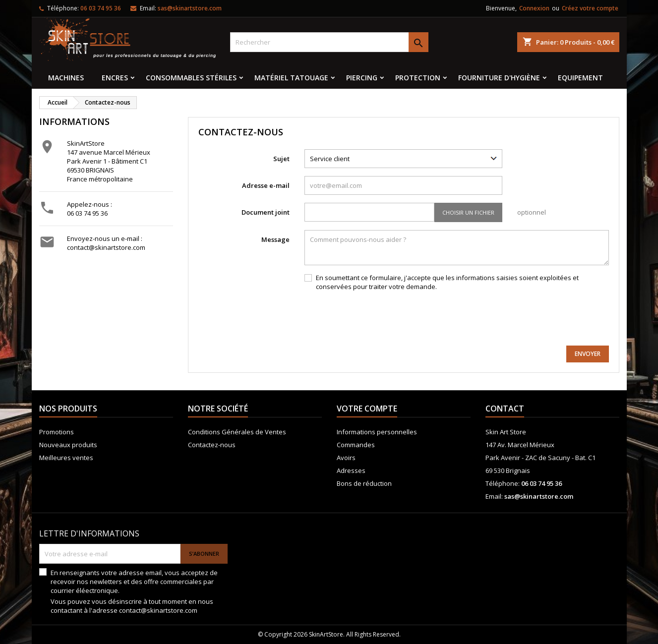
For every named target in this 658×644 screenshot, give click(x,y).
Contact (505, 409)
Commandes (356, 445)
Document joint (266, 212)
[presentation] (534, 318)
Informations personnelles (377, 432)
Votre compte (367, 409)
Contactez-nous (212, 445)
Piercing (362, 78)
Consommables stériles (191, 78)
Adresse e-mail (266, 185)
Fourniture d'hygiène (499, 78)
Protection (418, 78)
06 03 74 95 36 (87, 213)
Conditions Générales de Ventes (237, 432)
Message (275, 239)
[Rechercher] (329, 42)
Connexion (534, 8)
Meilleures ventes (66, 458)
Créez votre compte (590, 8)
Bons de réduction (364, 483)
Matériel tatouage (291, 78)
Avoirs (346, 458)
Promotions (57, 432)
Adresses (351, 470)
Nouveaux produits (68, 445)
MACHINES (66, 78)
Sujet (281, 159)
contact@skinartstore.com (106, 247)
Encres (115, 78)
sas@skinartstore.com (190, 8)
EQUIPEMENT (580, 78)
